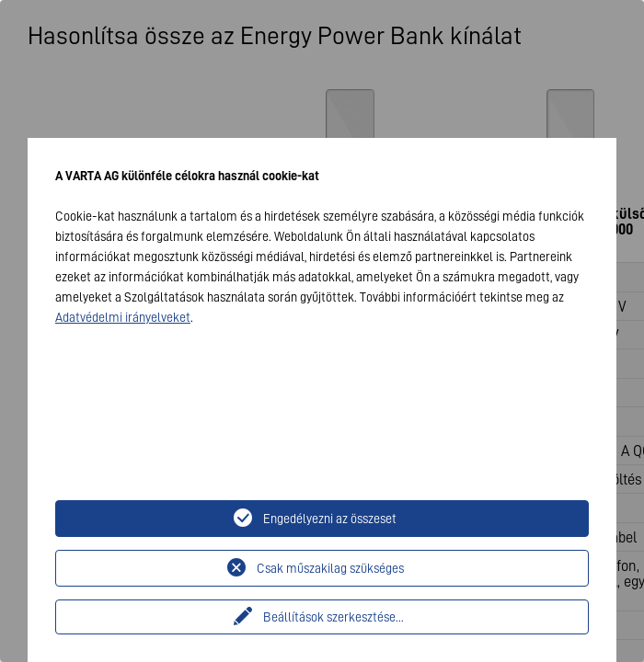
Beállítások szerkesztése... (333, 617)
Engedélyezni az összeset (330, 519)
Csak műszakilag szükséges (330, 568)
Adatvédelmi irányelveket (123, 317)
